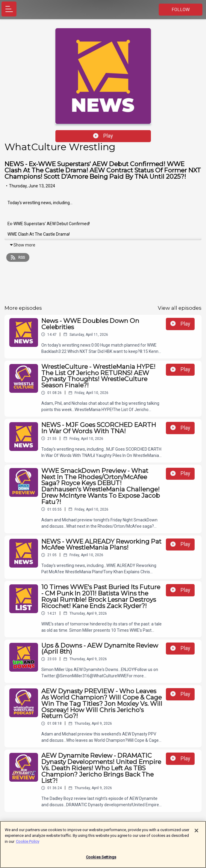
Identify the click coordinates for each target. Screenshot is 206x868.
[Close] (196, 834)
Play (103, 136)
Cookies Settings (101, 861)
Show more (22, 245)
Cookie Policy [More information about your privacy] (28, 845)
